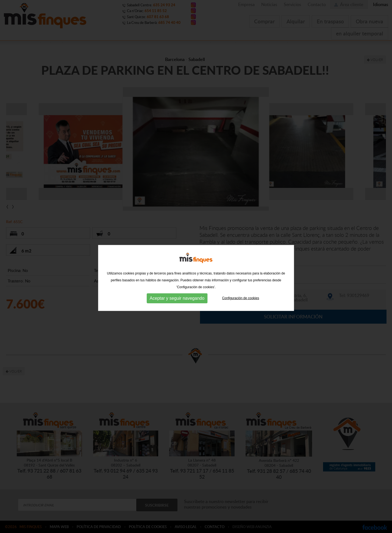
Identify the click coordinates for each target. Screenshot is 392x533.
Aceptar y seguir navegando (177, 303)
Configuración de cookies (241, 303)
